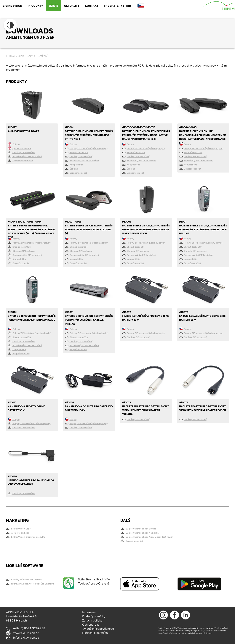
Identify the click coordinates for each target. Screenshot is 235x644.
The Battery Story (118, 6)
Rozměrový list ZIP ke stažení (25, 156)
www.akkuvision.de (26, 633)
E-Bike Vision (12, 6)
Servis (53, 6)
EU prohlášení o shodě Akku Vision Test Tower (147, 537)
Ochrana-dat (91, 625)
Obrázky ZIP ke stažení (21, 152)
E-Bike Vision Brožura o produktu (26, 537)
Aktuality (72, 6)
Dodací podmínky (94, 616)
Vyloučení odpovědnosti (98, 629)
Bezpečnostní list (76, 173)
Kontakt (92, 6)
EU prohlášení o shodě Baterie (138, 528)
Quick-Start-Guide (20, 148)
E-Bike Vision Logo (18, 528)
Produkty (35, 6)
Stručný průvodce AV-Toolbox (24, 579)
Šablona (71, 168)
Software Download (20, 160)
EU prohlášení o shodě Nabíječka (139, 532)
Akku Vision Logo (18, 532)
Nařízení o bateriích (95, 633)
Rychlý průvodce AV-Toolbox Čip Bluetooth (30, 583)
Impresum (89, 612)
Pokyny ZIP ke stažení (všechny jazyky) (87, 148)
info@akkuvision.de (26, 638)
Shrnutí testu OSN (77, 152)
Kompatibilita (74, 164)
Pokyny (14, 144)
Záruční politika (92, 621)
